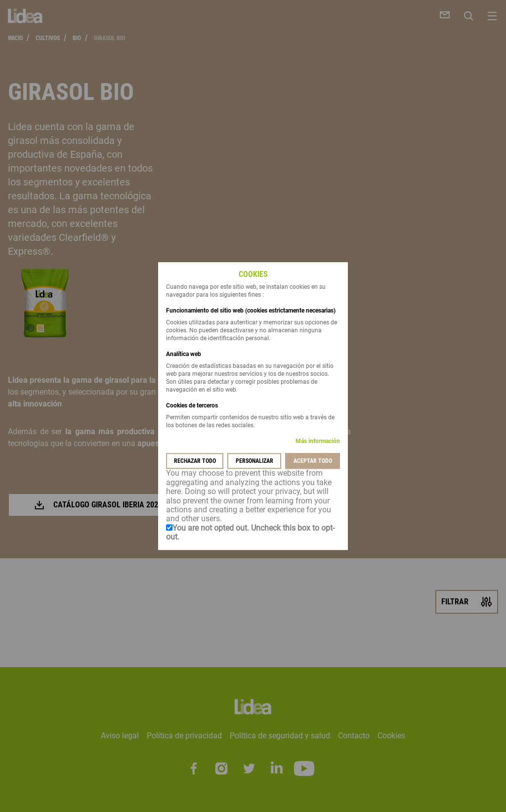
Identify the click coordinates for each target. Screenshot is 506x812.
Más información (318, 442)
